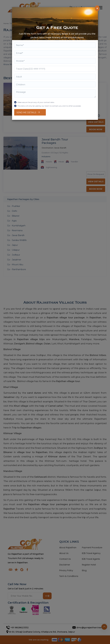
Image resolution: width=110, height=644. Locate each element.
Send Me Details (26, 113)
